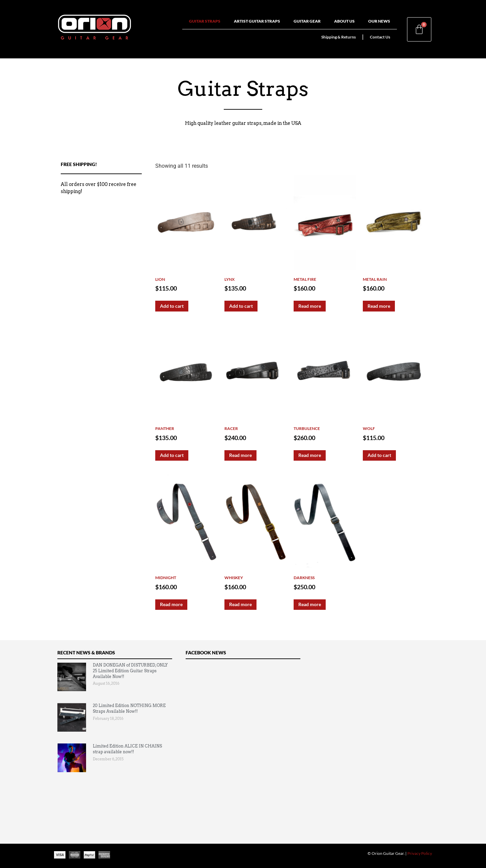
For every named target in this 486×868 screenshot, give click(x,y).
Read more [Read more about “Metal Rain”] (379, 306)
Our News (379, 21)
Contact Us (380, 37)
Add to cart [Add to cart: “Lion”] (172, 306)
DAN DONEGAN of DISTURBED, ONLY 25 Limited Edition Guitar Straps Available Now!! (130, 671)
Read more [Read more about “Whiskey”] (240, 604)
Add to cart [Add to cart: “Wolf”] (379, 455)
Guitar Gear (307, 21)
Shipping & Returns (339, 37)
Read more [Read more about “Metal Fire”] (310, 306)
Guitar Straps (205, 21)
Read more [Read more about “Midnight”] (171, 604)
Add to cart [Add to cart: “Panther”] (172, 455)
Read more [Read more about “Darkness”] (310, 604)
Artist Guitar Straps (257, 21)
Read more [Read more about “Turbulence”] (310, 455)
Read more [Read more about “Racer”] (240, 455)
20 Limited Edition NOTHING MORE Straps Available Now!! (129, 708)
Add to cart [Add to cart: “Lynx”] (241, 306)
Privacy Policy (420, 853)
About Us (344, 21)
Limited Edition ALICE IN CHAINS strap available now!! (127, 749)
